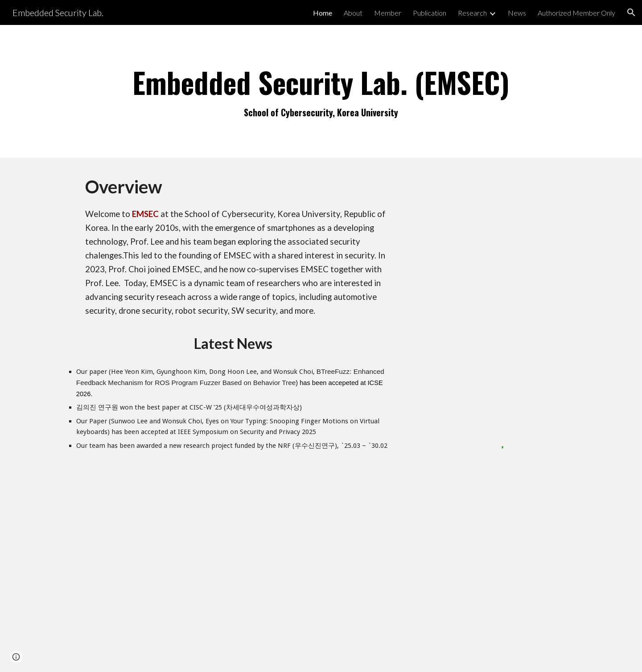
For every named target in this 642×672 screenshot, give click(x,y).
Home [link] (323, 13)
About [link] (353, 13)
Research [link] (472, 13)
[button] (631, 12)
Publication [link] (430, 13)
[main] (321, 91)
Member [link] (388, 13)
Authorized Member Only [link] (576, 13)
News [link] (517, 13)
